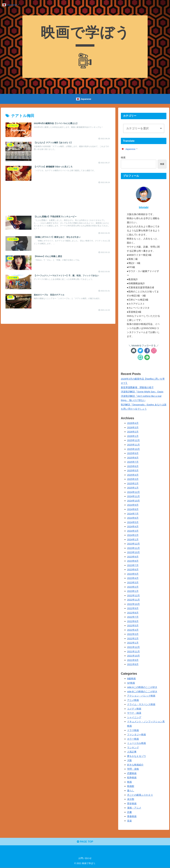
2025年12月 (133, 440)
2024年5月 (133, 522)
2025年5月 (133, 470)
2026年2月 (133, 432)
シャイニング (134, 717)
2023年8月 (133, 561)
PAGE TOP (85, 842)
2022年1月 (133, 643)
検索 (123, 157)
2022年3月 (133, 634)
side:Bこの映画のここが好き (142, 691)
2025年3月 (133, 479)
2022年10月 (133, 604)
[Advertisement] (58, 197)
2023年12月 (133, 544)
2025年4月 (133, 475)
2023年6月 (133, 569)
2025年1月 (133, 488)
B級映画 (131, 678)
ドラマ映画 (133, 730)
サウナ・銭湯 (134, 713)
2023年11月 (133, 548)
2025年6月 (133, 466)
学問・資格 (133, 769)
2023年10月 (133, 552)
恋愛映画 (132, 773)
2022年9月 (133, 608)
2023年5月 (133, 574)
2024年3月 (133, 531)
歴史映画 (132, 803)
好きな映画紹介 (135, 765)
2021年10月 (133, 656)
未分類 (131, 799)
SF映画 (131, 683)
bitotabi (144, 207)
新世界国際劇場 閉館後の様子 (137, 387)
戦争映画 (132, 778)
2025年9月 (133, 453)
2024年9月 (133, 505)
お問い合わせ (85, 858)
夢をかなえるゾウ (137, 756)
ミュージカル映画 (137, 743)
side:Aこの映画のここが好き (142, 687)
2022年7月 (133, 617)
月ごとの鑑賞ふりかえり (140, 795)
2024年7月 (133, 514)
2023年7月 (133, 565)
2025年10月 (133, 449)
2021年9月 (133, 660)
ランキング (133, 747)
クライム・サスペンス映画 (141, 704)
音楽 (129, 821)
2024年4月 (133, 526)
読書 (129, 812)
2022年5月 (133, 625)
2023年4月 (133, 578)
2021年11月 (133, 651)
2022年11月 (133, 600)
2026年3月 (133, 427)
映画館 (131, 786)
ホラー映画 (133, 739)
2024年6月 (133, 518)
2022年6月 (133, 621)
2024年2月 (133, 535)
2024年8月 (133, 509)
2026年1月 (133, 436)
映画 (129, 782)
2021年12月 (133, 647)
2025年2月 (133, 483)
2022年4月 (133, 630)
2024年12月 (133, 492)
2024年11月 (133, 496)
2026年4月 (133, 423)
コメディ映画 (134, 709)
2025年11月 (133, 445)
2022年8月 (133, 613)
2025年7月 (133, 462)
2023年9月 (133, 557)
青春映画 (132, 816)
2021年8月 (133, 664)
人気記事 (132, 752)
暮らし (131, 790)
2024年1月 (133, 539)
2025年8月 (133, 458)
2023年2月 (133, 587)
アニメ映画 (133, 700)
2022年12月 (133, 595)
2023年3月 (133, 582)
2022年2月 (133, 638)
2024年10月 (133, 501)
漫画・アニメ (134, 808)
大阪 (129, 760)
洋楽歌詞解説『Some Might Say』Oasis (142, 392)
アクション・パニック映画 (141, 696)
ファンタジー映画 (137, 734)
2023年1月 (133, 591)
